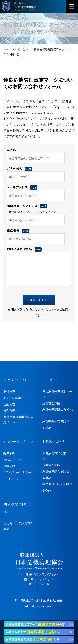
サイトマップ (11, 479)
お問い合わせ (53, 441)
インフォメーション (18, 441)
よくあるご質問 (13, 460)
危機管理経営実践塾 (56, 421)
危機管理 (9, 391)
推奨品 (47, 428)
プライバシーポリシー (17, 472)
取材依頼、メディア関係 (57, 484)
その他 (47, 490)
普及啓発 (9, 410)
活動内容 (9, 404)
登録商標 (9, 466)
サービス (50, 380)
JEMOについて (15, 380)
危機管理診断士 (53, 403)
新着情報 (9, 453)
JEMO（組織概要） (15, 398)
